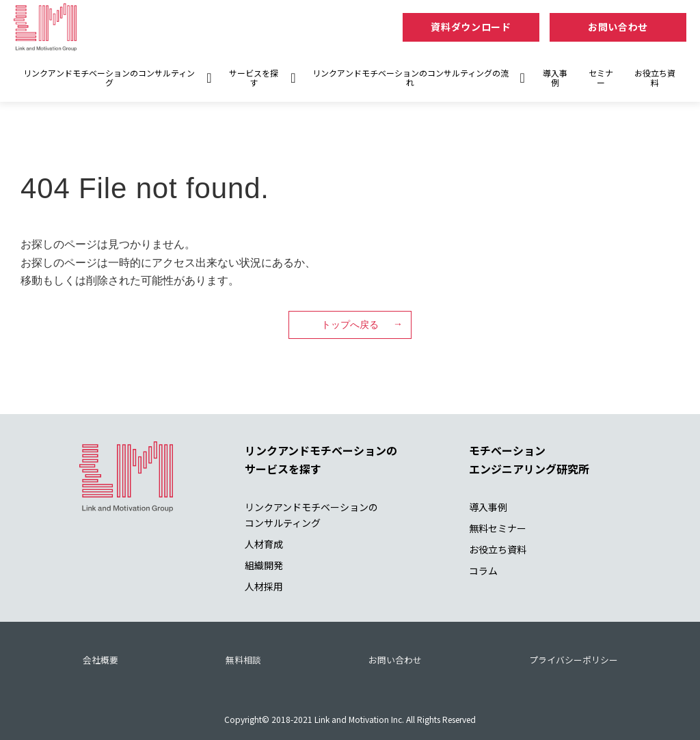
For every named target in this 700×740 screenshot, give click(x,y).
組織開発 (264, 565)
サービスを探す (254, 78)
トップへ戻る (350, 325)
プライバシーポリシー (574, 660)
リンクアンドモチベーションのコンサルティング (109, 78)
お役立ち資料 (655, 78)
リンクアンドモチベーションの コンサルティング (311, 515)
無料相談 (243, 660)
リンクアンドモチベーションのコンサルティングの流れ (410, 78)
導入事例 (555, 78)
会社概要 (100, 660)
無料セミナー (498, 528)
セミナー (601, 78)
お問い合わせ (618, 27)
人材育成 (264, 544)
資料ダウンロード (471, 27)
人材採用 (264, 586)
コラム (483, 571)
